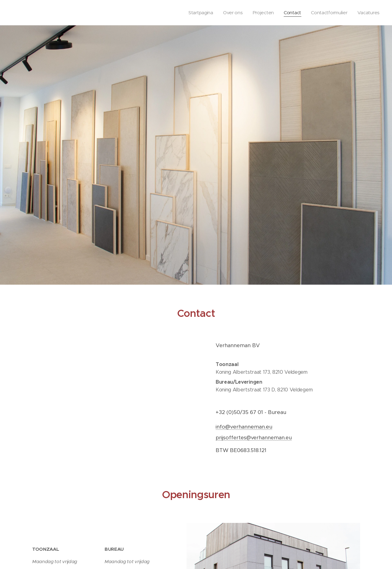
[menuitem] (198, 13)
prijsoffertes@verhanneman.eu (254, 438)
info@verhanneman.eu (244, 427)
